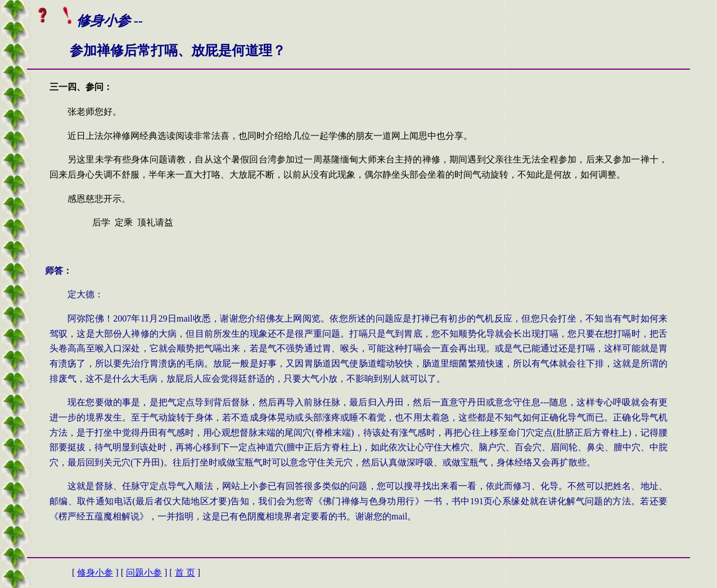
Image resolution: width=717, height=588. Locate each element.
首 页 (185, 573)
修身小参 (95, 573)
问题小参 (144, 573)
